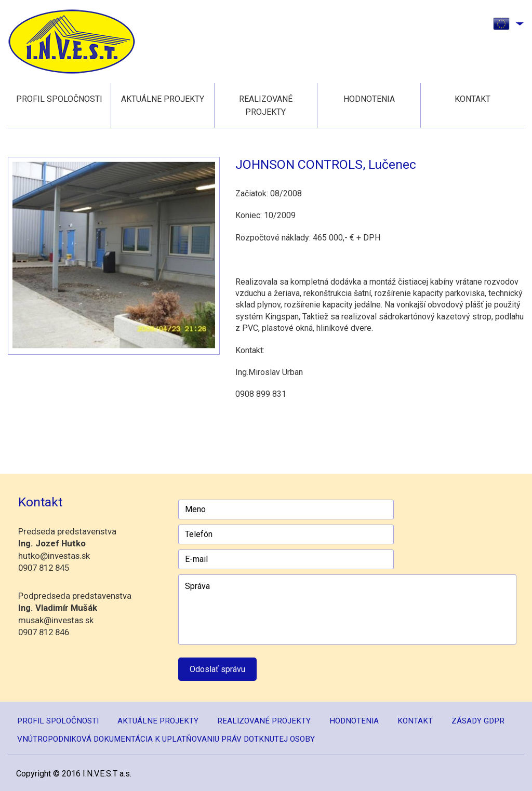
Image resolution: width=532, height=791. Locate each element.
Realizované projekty (266, 105)
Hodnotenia (369, 99)
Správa (347, 609)
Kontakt (473, 99)
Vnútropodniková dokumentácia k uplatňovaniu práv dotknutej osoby (166, 739)
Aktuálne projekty (163, 99)
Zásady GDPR (478, 721)
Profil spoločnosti (59, 99)
